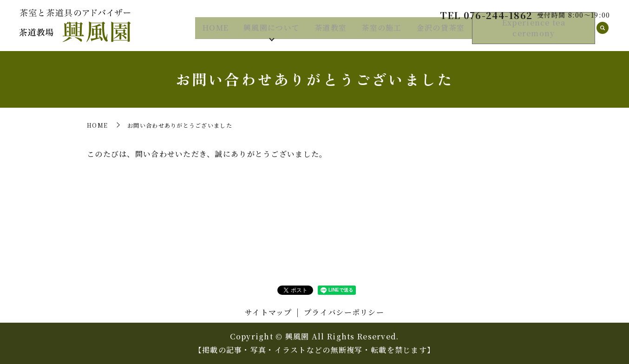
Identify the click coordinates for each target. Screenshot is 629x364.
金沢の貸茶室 (441, 32)
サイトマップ (269, 312)
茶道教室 (331, 32)
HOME (216, 32)
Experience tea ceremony (534, 32)
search (603, 32)
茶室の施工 (381, 32)
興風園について (272, 32)
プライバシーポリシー (344, 312)
